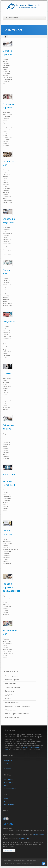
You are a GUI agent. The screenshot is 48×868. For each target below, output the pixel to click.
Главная (11, 37)
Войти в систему (31, 861)
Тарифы (6, 766)
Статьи (5, 801)
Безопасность (8, 769)
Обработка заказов (12, 702)
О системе (16, 37)
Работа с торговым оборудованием (11, 587)
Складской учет (11, 683)
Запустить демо (8, 861)
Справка (6, 785)
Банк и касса (10, 691)
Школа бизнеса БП (9, 804)
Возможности (8, 760)
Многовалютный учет (13, 717)
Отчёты (7, 373)
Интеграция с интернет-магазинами (18, 706)
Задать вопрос (9, 851)
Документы (9, 321)
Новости (6, 799)
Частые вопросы (8, 782)
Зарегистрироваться (19, 861)
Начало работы (8, 779)
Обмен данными (11, 710)
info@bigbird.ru (24, 839)
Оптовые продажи (11, 676)
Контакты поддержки (10, 788)
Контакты (6, 815)
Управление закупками (13, 687)
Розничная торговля (12, 680)
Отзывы (6, 763)
